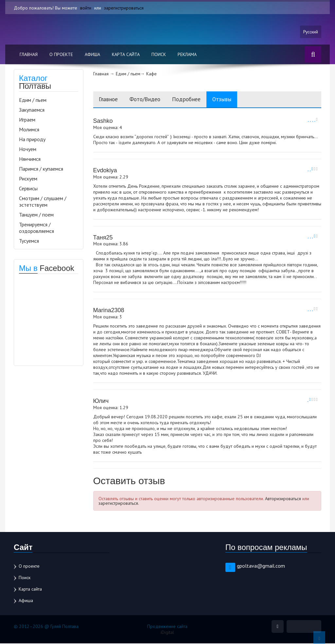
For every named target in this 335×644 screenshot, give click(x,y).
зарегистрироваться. (119, 504)
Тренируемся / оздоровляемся (36, 228)
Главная (29, 55)
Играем (27, 120)
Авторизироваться (283, 499)
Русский (310, 32)
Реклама (187, 55)
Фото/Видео (149, 100)
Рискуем (28, 179)
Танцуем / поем (36, 215)
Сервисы (28, 189)
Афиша (92, 55)
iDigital (167, 633)
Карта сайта (126, 55)
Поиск (159, 55)
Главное (110, 100)
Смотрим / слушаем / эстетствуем (43, 202)
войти (86, 8)
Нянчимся (30, 159)
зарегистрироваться (124, 8)
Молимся (29, 130)
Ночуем (28, 149)
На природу (32, 140)
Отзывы (231, 100)
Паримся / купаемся (41, 169)
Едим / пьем (33, 100)
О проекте (61, 55)
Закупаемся (32, 110)
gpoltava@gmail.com (261, 566)
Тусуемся (29, 241)
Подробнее (193, 100)
